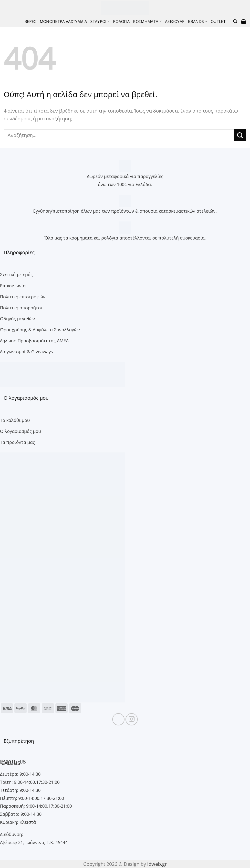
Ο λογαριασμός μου (21, 431)
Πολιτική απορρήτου (22, 308)
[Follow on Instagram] (132, 719)
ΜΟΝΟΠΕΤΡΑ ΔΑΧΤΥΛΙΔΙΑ (63, 21)
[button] (235, 21)
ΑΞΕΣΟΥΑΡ (175, 21)
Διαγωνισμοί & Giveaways (26, 351)
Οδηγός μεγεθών (17, 319)
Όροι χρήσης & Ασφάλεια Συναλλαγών (40, 329)
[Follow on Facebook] (118, 719)
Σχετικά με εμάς (16, 274)
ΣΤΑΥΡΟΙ (100, 21)
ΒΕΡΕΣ (30, 21)
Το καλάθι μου (15, 420)
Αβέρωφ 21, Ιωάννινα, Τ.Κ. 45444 (34, 842)
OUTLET (218, 21)
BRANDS (198, 21)
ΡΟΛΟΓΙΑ (121, 21)
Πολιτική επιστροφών (23, 297)
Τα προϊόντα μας (17, 442)
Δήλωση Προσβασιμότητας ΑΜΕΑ (34, 340)
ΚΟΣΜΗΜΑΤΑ (147, 21)
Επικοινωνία (13, 286)
